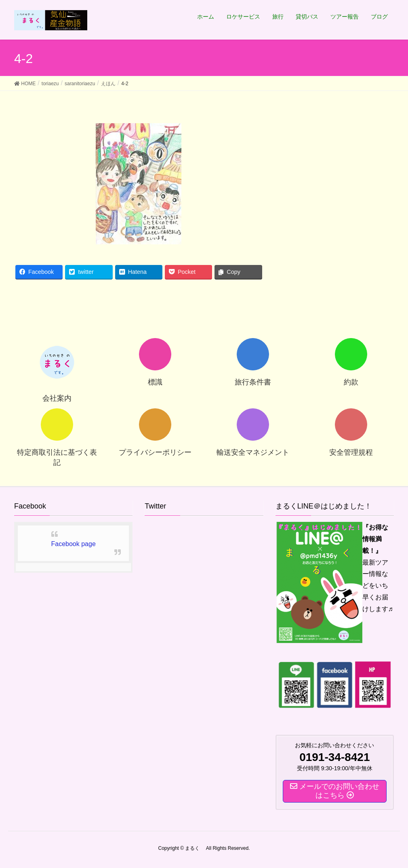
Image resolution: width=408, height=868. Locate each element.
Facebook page (74, 544)
